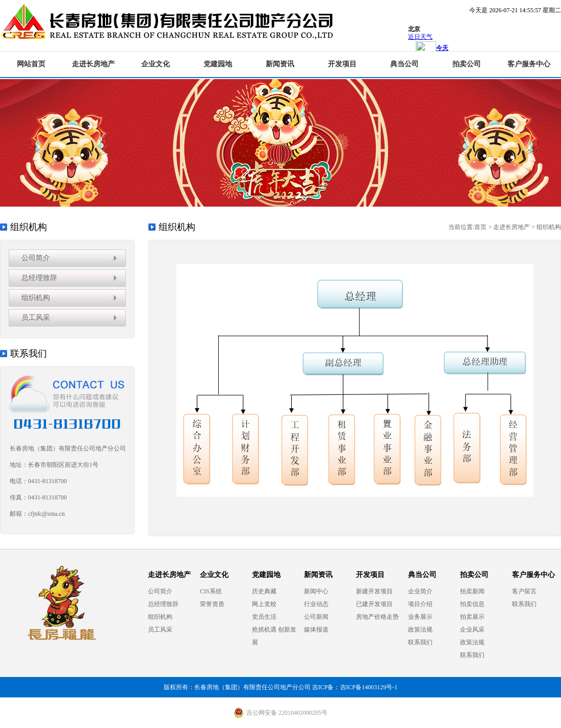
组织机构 (36, 298)
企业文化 (156, 64)
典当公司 (404, 64)
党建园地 (218, 64)
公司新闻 (316, 617)
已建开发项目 (374, 604)
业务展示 (420, 617)
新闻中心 (316, 591)
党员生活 (264, 617)
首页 (480, 227)
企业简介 (420, 591)
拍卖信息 (472, 604)
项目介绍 (420, 604)
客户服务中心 (529, 64)
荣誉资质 (212, 604)
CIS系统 (211, 591)
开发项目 (342, 64)
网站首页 (31, 64)
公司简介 (36, 258)
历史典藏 (264, 591)
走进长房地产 (93, 64)
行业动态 (316, 604)
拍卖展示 (472, 617)
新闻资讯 (280, 64)
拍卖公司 (467, 64)
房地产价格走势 (377, 617)
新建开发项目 (374, 591)
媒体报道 (316, 630)
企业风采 (472, 630)
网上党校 (264, 604)
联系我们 (420, 642)
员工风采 (36, 318)
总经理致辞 (39, 278)
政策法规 (420, 630)
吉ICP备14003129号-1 (369, 687)
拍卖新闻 (472, 591)
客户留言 (524, 591)
